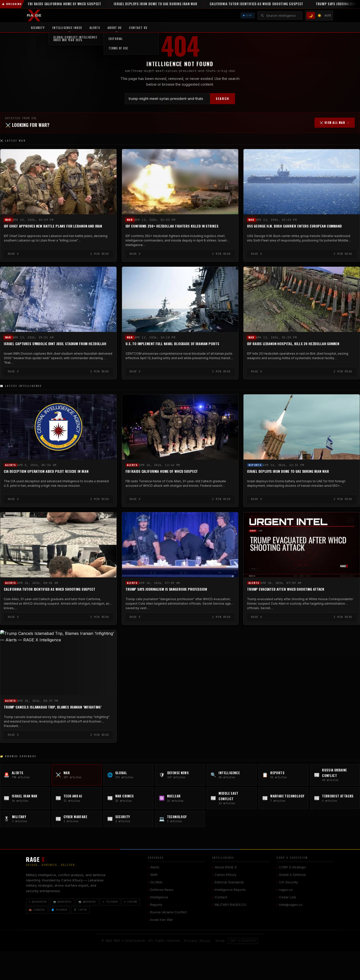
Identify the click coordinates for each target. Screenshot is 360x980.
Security (38, 28)
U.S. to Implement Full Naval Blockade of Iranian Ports (172, 344)
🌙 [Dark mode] (311, 15)
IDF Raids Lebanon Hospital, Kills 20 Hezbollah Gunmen (293, 344)
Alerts (95, 28)
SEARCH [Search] (222, 99)
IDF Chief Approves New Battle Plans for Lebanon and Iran (53, 226)
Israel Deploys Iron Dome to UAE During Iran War (288, 471)
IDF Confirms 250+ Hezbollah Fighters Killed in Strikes (172, 226)
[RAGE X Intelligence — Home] (34, 15)
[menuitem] (67, 27)
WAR (8, 220)
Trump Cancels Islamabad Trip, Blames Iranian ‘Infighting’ (53, 707)
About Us (114, 28)
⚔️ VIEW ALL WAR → (335, 122)
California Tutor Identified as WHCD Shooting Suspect (49, 589)
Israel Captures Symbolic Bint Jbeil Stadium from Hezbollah (55, 344)
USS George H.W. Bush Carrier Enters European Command (294, 226)
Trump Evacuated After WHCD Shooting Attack (286, 589)
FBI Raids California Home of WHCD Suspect (162, 471)
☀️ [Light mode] (319, 15)
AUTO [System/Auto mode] (328, 15)
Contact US (138, 28)
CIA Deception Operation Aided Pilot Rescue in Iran (46, 471)
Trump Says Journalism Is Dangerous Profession (166, 589)
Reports (255, 465)
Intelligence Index (67, 28)
